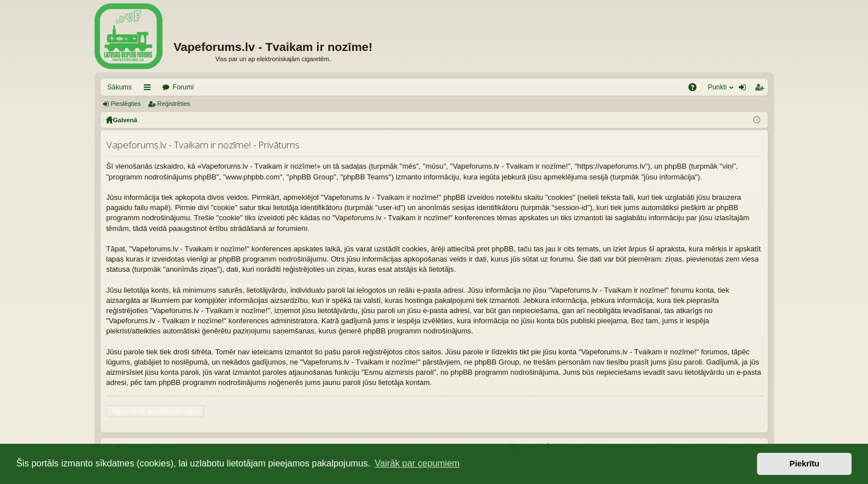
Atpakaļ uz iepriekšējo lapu (155, 411)
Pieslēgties (126, 104)
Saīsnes (149, 89)
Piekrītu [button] (804, 464)
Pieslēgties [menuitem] (744, 89)
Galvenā (125, 120)
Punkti (717, 87)
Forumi (183, 87)
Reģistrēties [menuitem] (762, 89)
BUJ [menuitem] (696, 89)
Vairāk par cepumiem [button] (417, 463)
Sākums (120, 87)
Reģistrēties (174, 104)
